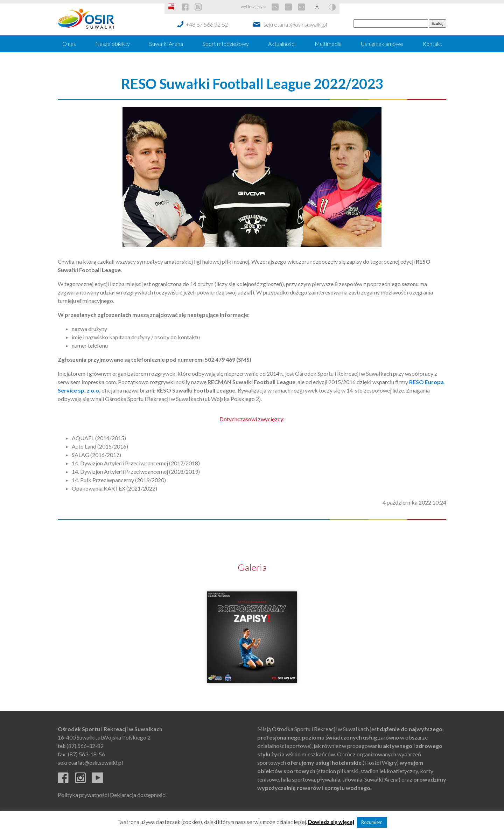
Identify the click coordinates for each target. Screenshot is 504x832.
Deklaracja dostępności (138, 795)
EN (275, 7)
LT (288, 7)
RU (302, 7)
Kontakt (432, 44)
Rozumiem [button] (372, 822)
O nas (69, 44)
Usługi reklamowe (382, 44)
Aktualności (282, 44)
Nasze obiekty (113, 44)
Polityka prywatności (83, 795)
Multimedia (328, 44)
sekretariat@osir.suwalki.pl (295, 24)
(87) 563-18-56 (86, 754)
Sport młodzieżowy (226, 44)
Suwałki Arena (166, 44)
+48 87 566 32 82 (207, 24)
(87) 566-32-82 (85, 746)
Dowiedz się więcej (331, 822)
